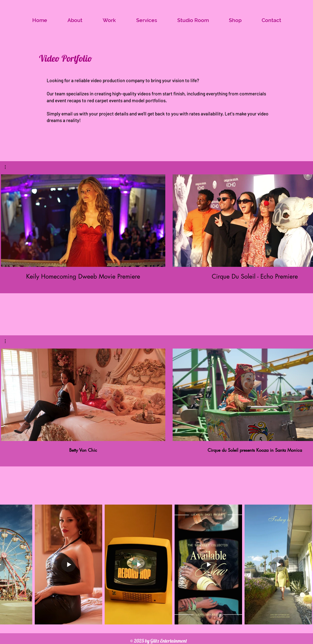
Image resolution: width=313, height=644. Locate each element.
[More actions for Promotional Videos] (8, 341)
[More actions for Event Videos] (8, 167)
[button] (8, 167)
